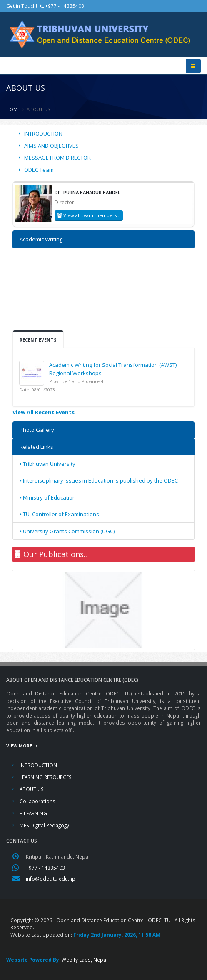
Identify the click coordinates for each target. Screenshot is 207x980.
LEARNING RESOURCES (46, 777)
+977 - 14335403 (45, 868)
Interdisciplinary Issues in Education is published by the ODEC (99, 480)
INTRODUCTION (43, 134)
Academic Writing (41, 239)
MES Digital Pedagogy (44, 825)
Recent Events (38, 340)
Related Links (36, 447)
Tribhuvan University (47, 464)
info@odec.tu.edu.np (51, 879)
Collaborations (37, 801)
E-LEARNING (33, 813)
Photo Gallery (37, 430)
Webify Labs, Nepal (85, 960)
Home (13, 109)
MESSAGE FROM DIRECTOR (57, 158)
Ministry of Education (48, 497)
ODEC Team (39, 170)
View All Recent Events (44, 412)
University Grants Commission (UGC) (67, 531)
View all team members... (89, 215)
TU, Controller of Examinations (59, 514)
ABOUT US (32, 789)
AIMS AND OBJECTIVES (51, 146)
